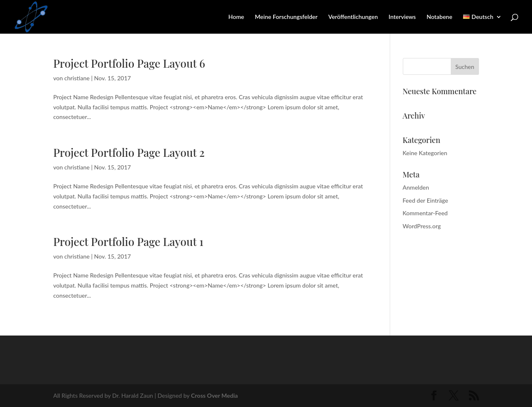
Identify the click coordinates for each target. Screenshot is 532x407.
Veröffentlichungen (353, 17)
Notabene (439, 17)
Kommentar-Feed (425, 213)
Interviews (402, 17)
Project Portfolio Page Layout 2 (129, 152)
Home (236, 17)
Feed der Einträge (426, 200)
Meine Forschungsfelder (286, 17)
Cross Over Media (214, 395)
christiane (77, 78)
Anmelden (416, 187)
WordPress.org (422, 226)
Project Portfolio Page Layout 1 (128, 242)
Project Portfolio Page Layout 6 (129, 63)
